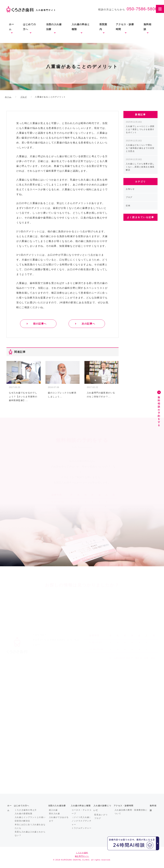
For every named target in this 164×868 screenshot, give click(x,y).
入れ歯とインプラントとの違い (30, 817)
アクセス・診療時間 (125, 27)
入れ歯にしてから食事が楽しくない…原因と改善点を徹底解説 (140, 165)
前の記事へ (40, 324)
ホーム (11, 27)
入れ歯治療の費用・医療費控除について (131, 812)
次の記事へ (88, 324)
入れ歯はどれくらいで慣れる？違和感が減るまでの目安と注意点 (140, 146)
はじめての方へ (29, 27)
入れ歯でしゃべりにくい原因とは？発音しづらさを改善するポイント (140, 127)
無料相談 (148, 27)
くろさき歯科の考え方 (26, 810)
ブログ (129, 197)
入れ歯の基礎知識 (24, 814)
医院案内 (103, 27)
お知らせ (130, 189)
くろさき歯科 (82, 853)
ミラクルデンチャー (82, 828)
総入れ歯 (53, 810)
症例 (128, 206)
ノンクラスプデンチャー (82, 823)
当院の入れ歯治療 (54, 27)
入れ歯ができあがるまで (59, 819)
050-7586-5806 (142, 9)
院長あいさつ (101, 815)
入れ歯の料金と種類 (81, 27)
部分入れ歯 (55, 814)
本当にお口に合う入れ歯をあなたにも (30, 826)
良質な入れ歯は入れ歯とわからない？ (30, 834)
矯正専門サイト (82, 856)
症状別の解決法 (22, 821)
